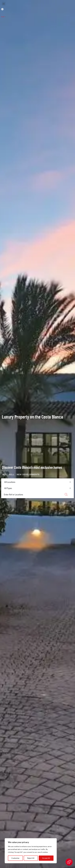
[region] (31, 851)
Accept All (46, 858)
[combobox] (37, 482)
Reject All (31, 858)
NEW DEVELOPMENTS (28, 474)
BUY (4, 474)
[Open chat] (69, 862)
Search (66, 494)
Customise (15, 858)
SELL (12, 474)
